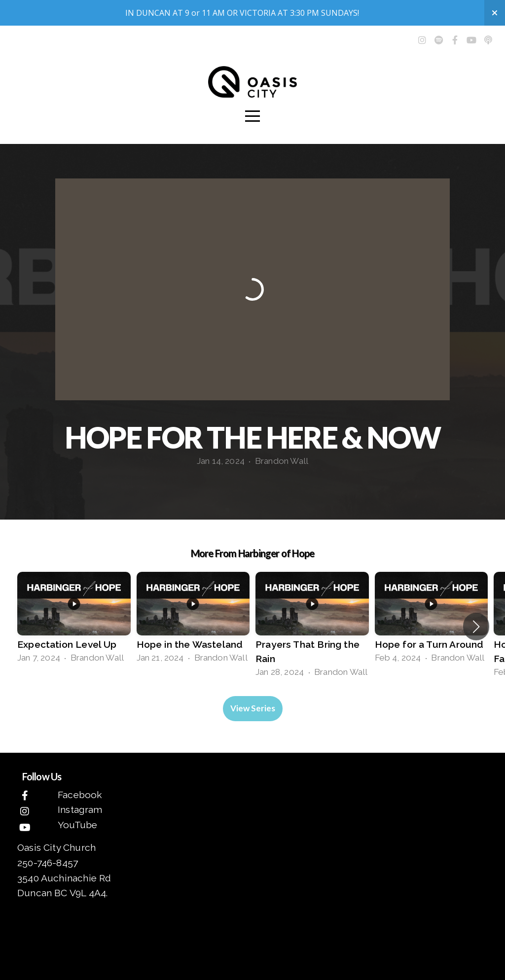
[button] (476, 627)
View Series (253, 708)
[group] (74, 620)
